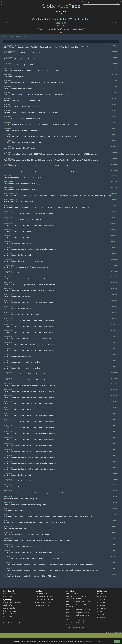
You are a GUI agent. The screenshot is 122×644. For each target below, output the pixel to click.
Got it (117, 641)
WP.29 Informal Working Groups (75, 620)
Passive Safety (8, 605)
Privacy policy (97, 641)
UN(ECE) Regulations (41, 593)
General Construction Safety (12, 623)
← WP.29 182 (6, 23)
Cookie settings (101, 617)
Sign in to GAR (101, 608)
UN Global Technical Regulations (45, 596)
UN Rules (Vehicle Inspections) (44, 599)
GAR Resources (102, 596)
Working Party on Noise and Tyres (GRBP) (78, 609)
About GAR (100, 593)
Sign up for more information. (93, 3)
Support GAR (101, 602)
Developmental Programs (42, 605)
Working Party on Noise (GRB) (75, 628)
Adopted (74, 30)
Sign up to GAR (101, 605)
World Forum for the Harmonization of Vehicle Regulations (61, 19)
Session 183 (61, 23)
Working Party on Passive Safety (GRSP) (78, 612)
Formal (59, 30)
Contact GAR (101, 599)
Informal (67, 30)
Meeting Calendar (9, 596)
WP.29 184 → (116, 23)
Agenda (41, 30)
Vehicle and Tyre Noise (10, 614)
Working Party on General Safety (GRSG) (78, 601)
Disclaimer (100, 611)
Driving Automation (9, 608)
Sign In (118, 3)
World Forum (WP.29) (72, 593)
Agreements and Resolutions (43, 602)
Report (81, 30)
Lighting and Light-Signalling (12, 602)
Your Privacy (101, 614)
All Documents (50, 30)
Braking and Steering (10, 617)
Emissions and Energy (10, 611)
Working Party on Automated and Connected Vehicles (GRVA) (76, 597)
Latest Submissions (9, 593)
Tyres (5, 620)
